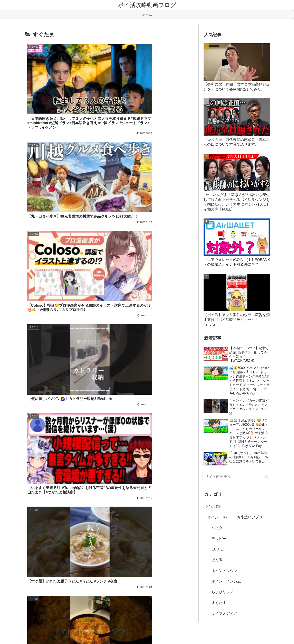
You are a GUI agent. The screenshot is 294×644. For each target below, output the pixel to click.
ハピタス (219, 528)
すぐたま (219, 603)
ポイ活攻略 (213, 506)
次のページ (107, 407)
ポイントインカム (226, 581)
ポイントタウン (224, 571)
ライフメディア (224, 613)
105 (123, 423)
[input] (237, 477)
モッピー (219, 539)
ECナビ (218, 549)
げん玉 (217, 560)
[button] (267, 477)
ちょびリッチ (223, 592)
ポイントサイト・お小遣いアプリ (235, 517)
